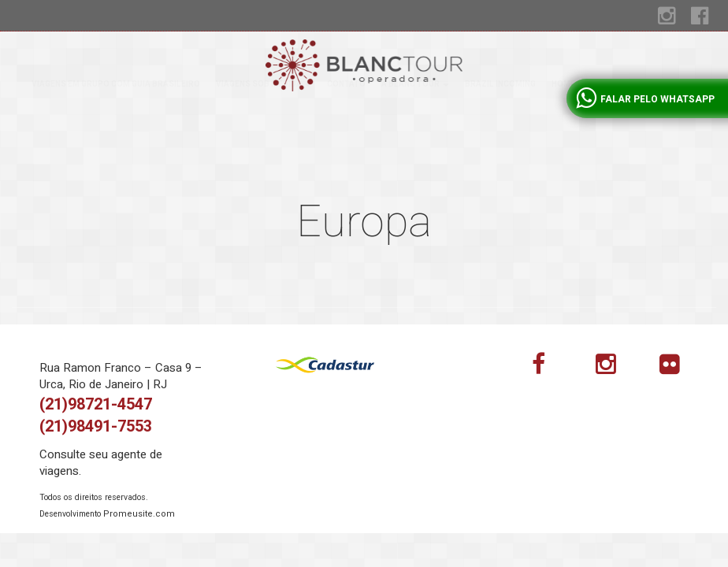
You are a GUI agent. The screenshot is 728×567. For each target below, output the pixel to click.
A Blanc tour (415, 115)
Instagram (615, 368)
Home (563, 115)
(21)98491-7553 (96, 426)
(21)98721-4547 (96, 404)
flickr (679, 368)
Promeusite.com (139, 514)
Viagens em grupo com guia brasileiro (116, 115)
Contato (346, 115)
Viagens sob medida (264, 115)
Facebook (552, 368)
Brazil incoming (500, 115)
